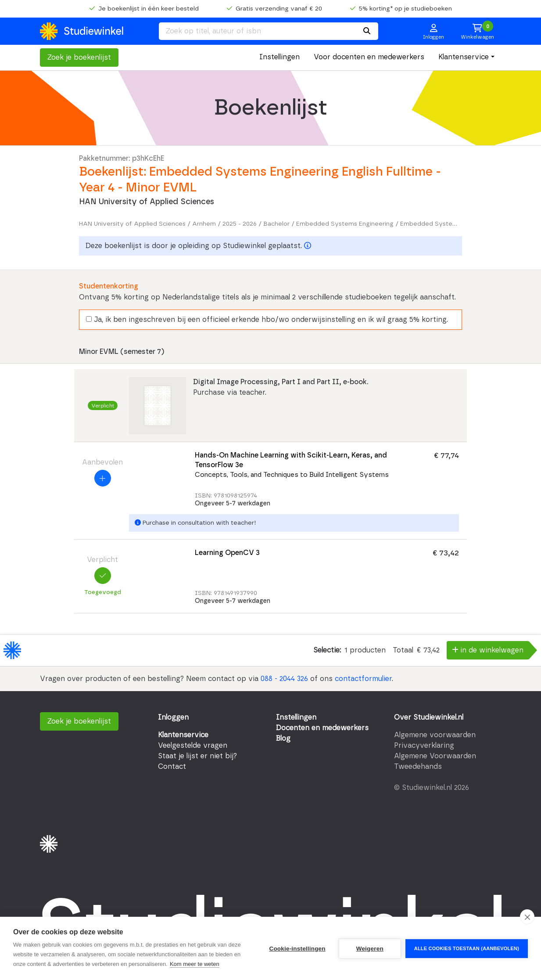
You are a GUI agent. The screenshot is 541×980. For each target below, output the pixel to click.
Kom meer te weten (195, 964)
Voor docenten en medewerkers (369, 57)
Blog (283, 739)
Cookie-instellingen (297, 949)
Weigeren (370, 949)
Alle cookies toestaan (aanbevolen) (467, 948)
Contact (172, 767)
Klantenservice (464, 57)
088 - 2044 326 (284, 679)
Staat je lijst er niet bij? (197, 756)
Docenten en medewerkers (322, 728)
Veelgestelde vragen (193, 746)
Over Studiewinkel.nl (429, 717)
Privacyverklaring (424, 746)
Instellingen (279, 57)
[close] (527, 917)
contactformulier (363, 679)
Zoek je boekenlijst (79, 58)
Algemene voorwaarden (435, 735)
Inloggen (173, 717)
